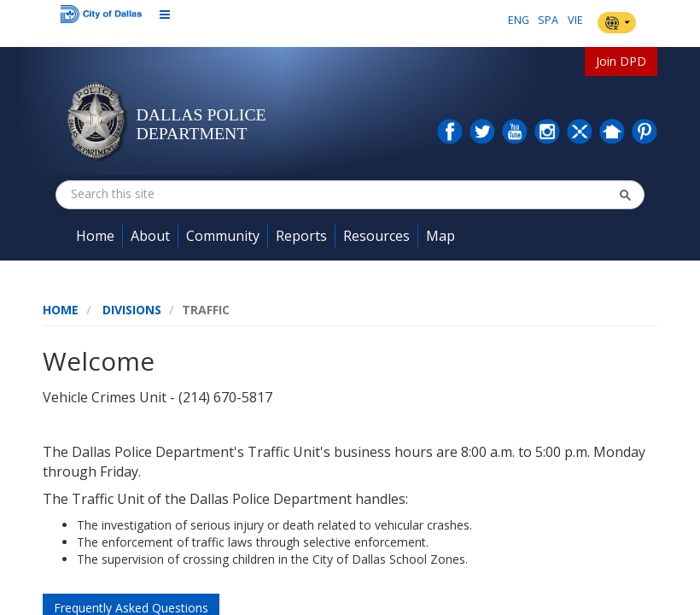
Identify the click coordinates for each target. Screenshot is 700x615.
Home (61, 310)
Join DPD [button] (621, 61)
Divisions (132, 310)
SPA (548, 20)
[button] (625, 195)
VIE (575, 20)
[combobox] (157, 194)
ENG (519, 20)
